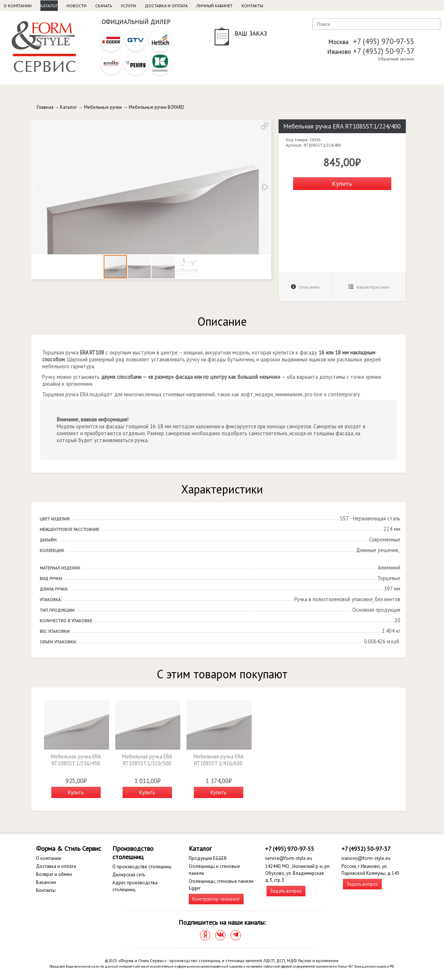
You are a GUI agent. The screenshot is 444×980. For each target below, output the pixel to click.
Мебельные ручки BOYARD (157, 107)
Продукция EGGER (208, 858)
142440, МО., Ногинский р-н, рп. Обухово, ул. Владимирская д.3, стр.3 (298, 873)
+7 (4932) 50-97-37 (384, 51)
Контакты (252, 6)
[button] (265, 126)
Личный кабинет (215, 6)
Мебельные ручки (103, 107)
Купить (342, 184)
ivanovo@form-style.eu (366, 858)
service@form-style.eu (289, 858)
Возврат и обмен (54, 874)
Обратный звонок (396, 59)
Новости (77, 6)
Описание (305, 287)
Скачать (104, 6)
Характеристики (369, 287)
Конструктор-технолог (216, 899)
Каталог (49, 6)
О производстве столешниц (142, 867)
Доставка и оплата (166, 6)
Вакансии (46, 882)
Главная (45, 107)
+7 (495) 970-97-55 (384, 41)
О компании (18, 6)
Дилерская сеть (129, 875)
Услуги (128, 6)
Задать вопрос (286, 891)
